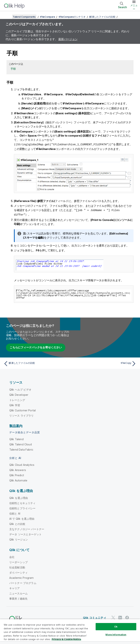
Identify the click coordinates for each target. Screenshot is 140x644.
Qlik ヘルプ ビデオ (20, 389)
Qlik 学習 (15, 404)
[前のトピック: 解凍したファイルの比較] (36, 363)
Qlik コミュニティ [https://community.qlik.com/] (95, 617)
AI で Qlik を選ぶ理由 (22, 518)
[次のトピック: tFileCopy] (104, 363)
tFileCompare (48, 17)
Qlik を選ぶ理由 (19, 497)
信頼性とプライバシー (22, 508)
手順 (13, 69)
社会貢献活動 (17, 567)
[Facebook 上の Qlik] (127, 617)
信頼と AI (15, 513)
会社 (12, 556)
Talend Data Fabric (21, 449)
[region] (70, 631)
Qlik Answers (18, 469)
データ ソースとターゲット (25, 534)
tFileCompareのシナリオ (72, 17)
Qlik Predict (17, 474)
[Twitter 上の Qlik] (113, 617)
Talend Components (24, 17)
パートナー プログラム (23, 582)
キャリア (15, 587)
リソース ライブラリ (22, 415)
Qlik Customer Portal (22, 410)
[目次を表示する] (7, 17)
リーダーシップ (18, 561)
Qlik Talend (16, 438)
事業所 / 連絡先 (18, 598)
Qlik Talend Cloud (21, 444)
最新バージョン (68, 39)
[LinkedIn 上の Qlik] (120, 617)
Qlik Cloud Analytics (22, 464)
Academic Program (22, 577)
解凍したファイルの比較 (102, 17)
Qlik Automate (18, 480)
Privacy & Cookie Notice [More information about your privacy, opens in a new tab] (66, 639)
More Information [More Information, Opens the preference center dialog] (116, 635)
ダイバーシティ (18, 572)
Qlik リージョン (19, 539)
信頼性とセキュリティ (22, 502)
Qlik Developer (19, 394)
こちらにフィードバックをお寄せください (36, 347)
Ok (116, 627)
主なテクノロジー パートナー (27, 528)
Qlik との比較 (17, 523)
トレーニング (17, 399)
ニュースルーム (18, 593)
